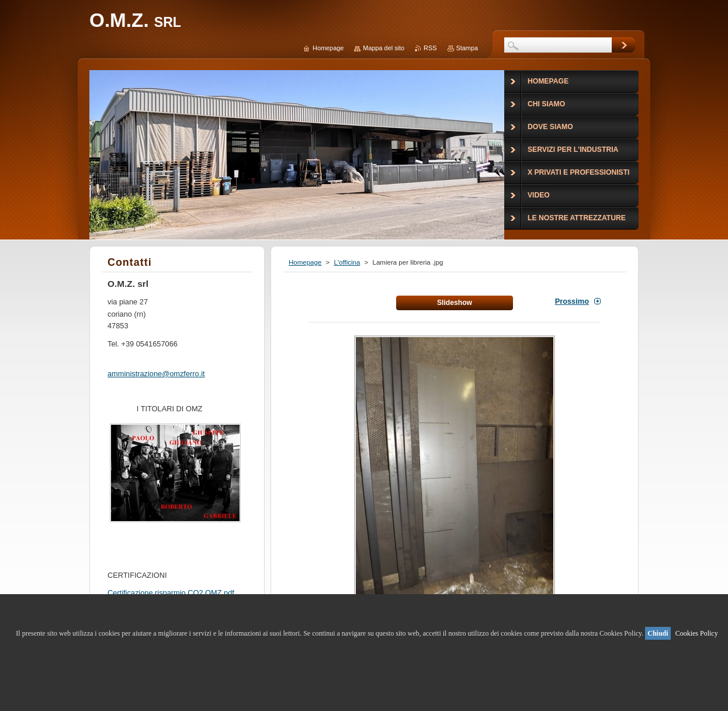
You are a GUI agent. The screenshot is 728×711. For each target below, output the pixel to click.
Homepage (305, 262)
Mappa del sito (384, 48)
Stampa (467, 48)
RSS (430, 48)
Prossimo (572, 301)
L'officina (347, 262)
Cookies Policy (697, 633)
